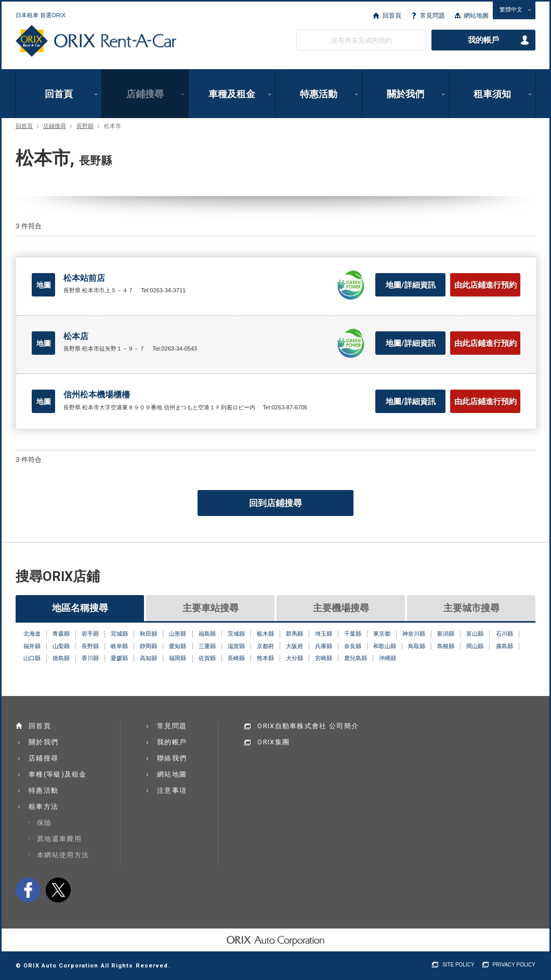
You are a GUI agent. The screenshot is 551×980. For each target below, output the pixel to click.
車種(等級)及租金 (58, 774)
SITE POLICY (458, 965)
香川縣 (90, 658)
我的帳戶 (483, 40)
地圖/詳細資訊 (411, 285)
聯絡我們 (172, 758)
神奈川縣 (414, 634)
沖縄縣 (388, 658)
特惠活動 (319, 94)
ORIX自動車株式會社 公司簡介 (308, 726)
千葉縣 (353, 634)
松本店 (76, 336)
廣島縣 (504, 646)
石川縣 (504, 634)
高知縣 (148, 658)
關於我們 (405, 94)
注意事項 (172, 790)
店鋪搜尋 (145, 94)
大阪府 (294, 646)
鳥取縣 (417, 646)
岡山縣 (475, 646)
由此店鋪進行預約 (486, 285)
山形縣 (178, 634)
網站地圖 (476, 16)
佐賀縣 (207, 658)
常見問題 (432, 16)
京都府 (265, 646)
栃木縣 (265, 634)
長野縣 (85, 126)
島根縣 (446, 646)
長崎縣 (236, 658)
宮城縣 (119, 634)
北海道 (32, 634)
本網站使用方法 (63, 855)
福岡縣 (178, 658)
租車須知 (492, 94)
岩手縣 (90, 634)
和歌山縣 (385, 646)
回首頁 (392, 16)
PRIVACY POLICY (514, 965)
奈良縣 (353, 646)
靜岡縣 (148, 646)
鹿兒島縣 (356, 658)
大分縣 (294, 658)
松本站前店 (84, 278)
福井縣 (32, 646)
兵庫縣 (324, 646)
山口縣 (32, 658)
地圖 (44, 285)
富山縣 (475, 634)
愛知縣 (178, 646)
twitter (58, 890)
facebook (28, 890)
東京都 (382, 634)
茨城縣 (236, 634)
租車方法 (43, 807)
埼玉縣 (324, 634)
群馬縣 (294, 634)
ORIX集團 (273, 742)
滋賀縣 (236, 646)
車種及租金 (232, 94)
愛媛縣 (119, 658)
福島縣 (207, 634)
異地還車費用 (59, 839)
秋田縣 (148, 634)
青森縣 (61, 634)
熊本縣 (265, 658)
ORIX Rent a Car (96, 41)
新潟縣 (446, 634)
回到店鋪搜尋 (275, 503)
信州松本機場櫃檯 (97, 395)
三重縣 (207, 646)
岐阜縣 (119, 646)
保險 (44, 823)
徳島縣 (61, 658)
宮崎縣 (324, 658)
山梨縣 (61, 646)
